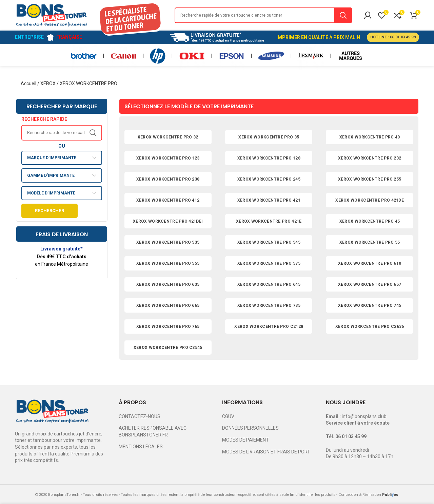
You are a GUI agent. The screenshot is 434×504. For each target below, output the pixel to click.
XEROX (48, 83)
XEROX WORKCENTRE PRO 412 (168, 200)
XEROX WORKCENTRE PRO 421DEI (168, 221)
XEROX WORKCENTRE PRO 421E (269, 221)
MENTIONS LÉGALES (141, 447)
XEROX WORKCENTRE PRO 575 (269, 263)
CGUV (228, 416)
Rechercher (50, 211)
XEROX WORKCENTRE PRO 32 (168, 137)
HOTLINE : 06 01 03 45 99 (393, 37)
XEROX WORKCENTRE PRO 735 (269, 305)
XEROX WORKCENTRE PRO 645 (269, 284)
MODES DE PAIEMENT (245, 440)
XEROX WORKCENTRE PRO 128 (269, 158)
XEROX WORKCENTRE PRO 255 (370, 179)
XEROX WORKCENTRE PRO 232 (370, 158)
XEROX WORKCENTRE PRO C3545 (168, 348)
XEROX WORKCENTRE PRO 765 (168, 326)
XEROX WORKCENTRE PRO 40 (370, 137)
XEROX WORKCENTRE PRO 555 (168, 263)
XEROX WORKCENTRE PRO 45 (370, 221)
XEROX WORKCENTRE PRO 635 (168, 284)
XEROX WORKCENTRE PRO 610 (370, 263)
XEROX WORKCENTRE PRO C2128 (269, 326)
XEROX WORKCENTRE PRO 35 (269, 137)
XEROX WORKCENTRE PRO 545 (269, 242)
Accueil (28, 83)
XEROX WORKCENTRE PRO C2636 (370, 326)
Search (343, 15)
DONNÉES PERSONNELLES (250, 428)
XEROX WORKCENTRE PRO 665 (168, 305)
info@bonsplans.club (364, 416)
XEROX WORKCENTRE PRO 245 (269, 179)
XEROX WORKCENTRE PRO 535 (168, 242)
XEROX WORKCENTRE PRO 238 (168, 179)
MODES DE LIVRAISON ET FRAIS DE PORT (266, 452)
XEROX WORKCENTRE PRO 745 (370, 305)
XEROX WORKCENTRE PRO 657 (370, 284)
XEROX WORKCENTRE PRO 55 (370, 242)
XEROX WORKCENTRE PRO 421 (269, 200)
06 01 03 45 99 (351, 436)
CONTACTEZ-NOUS (140, 416)
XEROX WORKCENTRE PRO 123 (168, 158)
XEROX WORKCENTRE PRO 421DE (370, 200)
